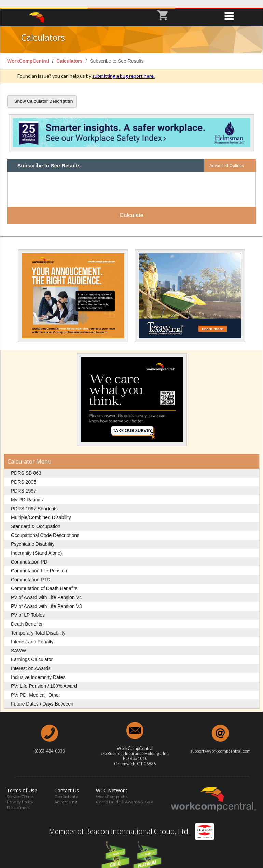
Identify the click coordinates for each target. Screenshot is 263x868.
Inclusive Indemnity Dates (38, 670)
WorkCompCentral (29, 54)
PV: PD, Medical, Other (36, 688)
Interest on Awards (31, 661)
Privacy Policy (20, 795)
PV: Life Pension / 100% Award (44, 679)
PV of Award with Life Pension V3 (46, 599)
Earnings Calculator (32, 652)
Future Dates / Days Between (42, 697)
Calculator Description (44, 94)
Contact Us (67, 783)
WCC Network (112, 783)
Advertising (66, 795)
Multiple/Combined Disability (41, 510)
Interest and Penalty (32, 635)
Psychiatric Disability (33, 537)
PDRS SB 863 (26, 466)
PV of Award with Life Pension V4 (46, 590)
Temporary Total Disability (38, 626)
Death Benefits (27, 617)
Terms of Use (22, 783)
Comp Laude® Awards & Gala (125, 795)
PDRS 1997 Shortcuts (34, 501)
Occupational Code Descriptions (45, 528)
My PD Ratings (27, 493)
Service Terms (20, 789)
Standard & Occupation (36, 519)
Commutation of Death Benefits (44, 581)
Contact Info (66, 789)
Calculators (70, 54)
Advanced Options (227, 158)
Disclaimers (18, 800)
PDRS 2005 (24, 475)
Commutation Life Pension (39, 564)
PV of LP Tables (28, 608)
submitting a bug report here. (123, 69)
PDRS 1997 (24, 484)
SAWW (19, 643)
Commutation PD (29, 555)
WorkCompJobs (112, 789)
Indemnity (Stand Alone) (36, 546)
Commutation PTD (31, 572)
